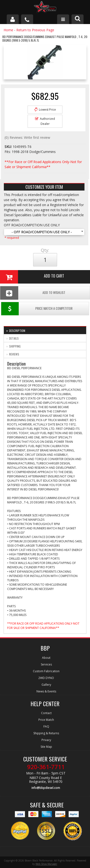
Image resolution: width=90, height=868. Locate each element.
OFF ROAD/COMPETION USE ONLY (32, 225)
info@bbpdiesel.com (46, 788)
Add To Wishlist (33, 293)
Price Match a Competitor (37, 309)
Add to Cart (32, 277)
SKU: (9, 147)
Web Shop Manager (46, 864)
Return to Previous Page (35, 30)
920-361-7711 (46, 767)
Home (8, 30)
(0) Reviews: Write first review (27, 137)
